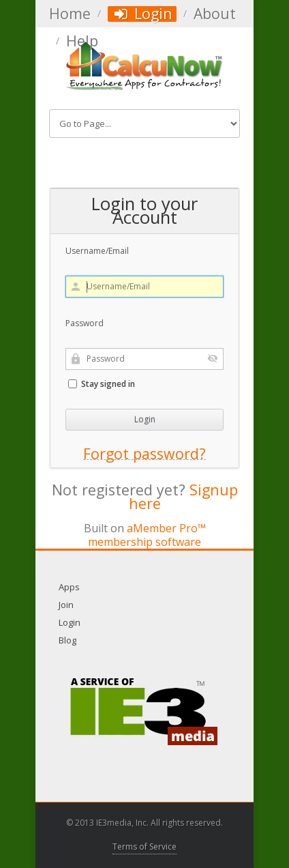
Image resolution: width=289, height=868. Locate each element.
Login (142, 14)
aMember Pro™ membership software (147, 535)
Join (66, 605)
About (215, 14)
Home (70, 14)
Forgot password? (144, 454)
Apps (69, 587)
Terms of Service (144, 847)
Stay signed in (102, 384)
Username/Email (97, 251)
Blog (67, 640)
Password (85, 323)
